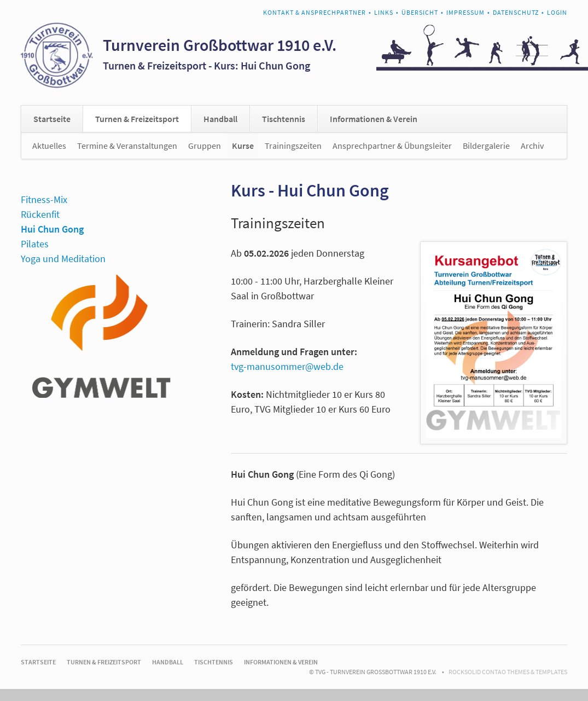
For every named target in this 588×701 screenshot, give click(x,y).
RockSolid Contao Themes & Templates (508, 672)
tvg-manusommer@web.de (287, 366)
